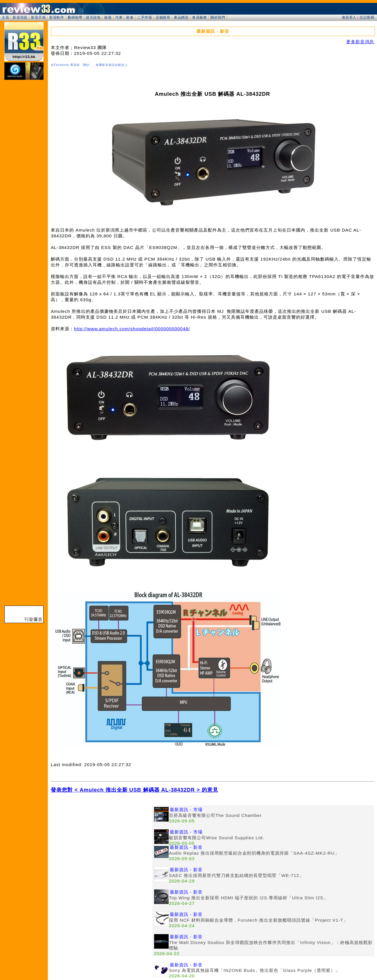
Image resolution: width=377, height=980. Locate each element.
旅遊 (108, 17)
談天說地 (93, 17)
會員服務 (199, 17)
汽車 (119, 17)
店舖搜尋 (163, 17)
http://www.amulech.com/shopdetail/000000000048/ (132, 329)
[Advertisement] (102, 846)
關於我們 (218, 17)
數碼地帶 (75, 17)
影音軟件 (57, 17)
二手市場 (145, 17)
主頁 (5, 17)
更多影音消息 (360, 42)
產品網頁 (181, 17)
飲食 (130, 17)
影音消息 (20, 17)
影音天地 (38, 17)
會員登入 (349, 17)
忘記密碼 (367, 17)
